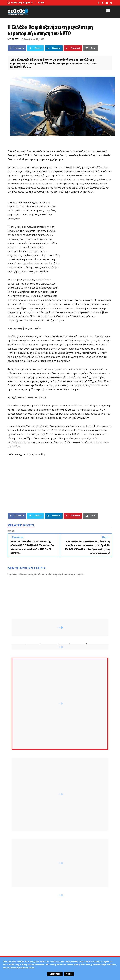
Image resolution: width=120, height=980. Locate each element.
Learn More (55, 974)
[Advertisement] (86, 248)
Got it (69, 974)
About (41, 3)
